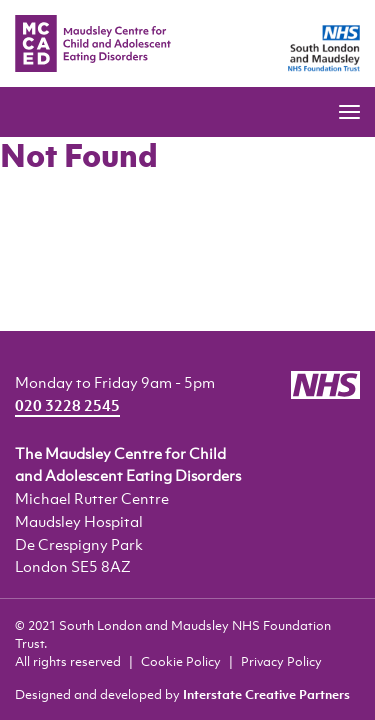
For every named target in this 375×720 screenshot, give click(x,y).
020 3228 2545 (67, 405)
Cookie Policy (181, 661)
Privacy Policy (281, 661)
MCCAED (93, 43)
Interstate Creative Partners (266, 694)
